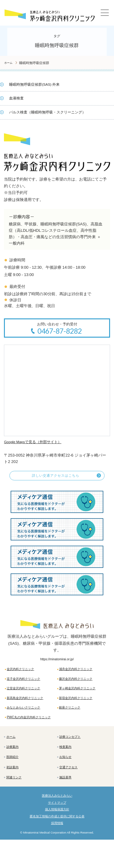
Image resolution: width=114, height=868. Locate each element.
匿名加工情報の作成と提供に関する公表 (57, 843)
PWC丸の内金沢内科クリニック (32, 731)
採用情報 (57, 851)
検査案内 (67, 766)
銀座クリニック (72, 717)
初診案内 (14, 788)
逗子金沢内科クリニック (27, 685)
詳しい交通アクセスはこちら (55, 478)
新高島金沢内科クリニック (29, 706)
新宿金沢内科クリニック (79, 706)
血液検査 (17, 98)
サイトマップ (57, 827)
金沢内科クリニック (24, 674)
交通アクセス (71, 788)
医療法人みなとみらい (57, 820)
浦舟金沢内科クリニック (79, 674)
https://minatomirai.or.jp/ (57, 662)
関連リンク (16, 800)
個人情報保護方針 (57, 835)
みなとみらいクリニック (27, 717)
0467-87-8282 (60, 332)
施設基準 (67, 800)
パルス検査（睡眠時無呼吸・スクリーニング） (51, 112)
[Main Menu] (106, 14)
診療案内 (14, 766)
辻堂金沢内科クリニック (27, 696)
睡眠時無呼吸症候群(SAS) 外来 (37, 84)
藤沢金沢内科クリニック (79, 685)
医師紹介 (14, 777)
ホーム (12, 754)
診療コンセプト (73, 754)
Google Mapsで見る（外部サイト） (36, 443)
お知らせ (67, 777)
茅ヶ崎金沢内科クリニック (81, 696)
